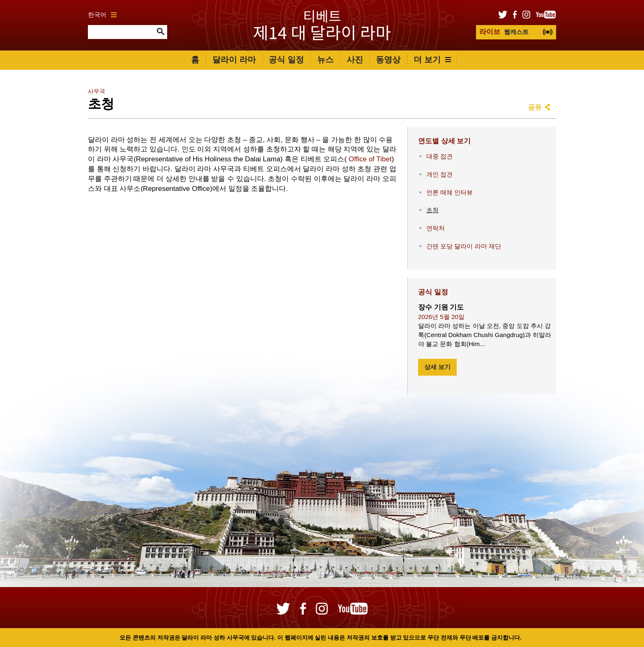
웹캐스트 (504, 32)
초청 (432, 210)
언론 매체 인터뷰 (450, 192)
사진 (355, 60)
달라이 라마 (234, 60)
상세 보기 (437, 367)
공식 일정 (286, 60)
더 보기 (432, 60)
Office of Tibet (370, 159)
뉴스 (325, 60)
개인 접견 (439, 174)
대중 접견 (439, 156)
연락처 (436, 228)
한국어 (102, 15)
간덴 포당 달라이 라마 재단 (464, 246)
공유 (535, 107)
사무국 (97, 91)
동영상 (388, 60)
